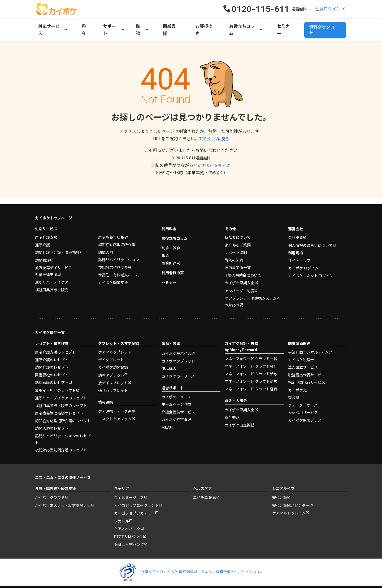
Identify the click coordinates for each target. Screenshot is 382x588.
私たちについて (238, 222)
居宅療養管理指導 (113, 222)
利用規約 (296, 238)
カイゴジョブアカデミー (134, 500)
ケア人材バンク (127, 516)
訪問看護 (42, 245)
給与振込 (232, 403)
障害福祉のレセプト (52, 360)
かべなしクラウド (50, 484)
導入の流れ (234, 245)
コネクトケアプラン (115, 405)
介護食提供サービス (178, 397)
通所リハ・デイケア (52, 267)
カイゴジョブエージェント (136, 491)
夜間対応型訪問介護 (115, 252)
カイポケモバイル (176, 339)
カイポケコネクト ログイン (311, 261)
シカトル (121, 508)
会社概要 (296, 223)
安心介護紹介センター (291, 491)
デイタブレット (111, 345)
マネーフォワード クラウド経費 (251, 374)
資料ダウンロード (324, 25)
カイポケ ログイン (303, 253)
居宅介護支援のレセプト (55, 337)
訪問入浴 (106, 237)
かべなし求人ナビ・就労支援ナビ (63, 491)
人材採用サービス (303, 398)
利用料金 (169, 213)
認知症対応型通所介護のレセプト (63, 406)
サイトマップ (299, 246)
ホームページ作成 (176, 390)
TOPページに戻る (214, 130)
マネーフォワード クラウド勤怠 (251, 367)
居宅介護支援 (46, 222)
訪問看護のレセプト (52, 368)
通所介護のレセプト (52, 345)
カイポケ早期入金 (240, 268)
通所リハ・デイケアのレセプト (61, 384)
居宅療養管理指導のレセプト (59, 399)
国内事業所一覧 (238, 252)
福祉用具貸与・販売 (52, 275)
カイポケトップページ (54, 203)
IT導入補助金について (243, 260)
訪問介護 (59, 237)
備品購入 (169, 354)
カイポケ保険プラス (305, 405)
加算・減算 (171, 233)
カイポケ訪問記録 (113, 352)
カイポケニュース (176, 382)
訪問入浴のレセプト (52, 414)
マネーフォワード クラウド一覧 (251, 344)
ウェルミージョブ (129, 484)
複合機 (294, 383)
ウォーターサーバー (305, 390)
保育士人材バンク (129, 532)
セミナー (272, 25)
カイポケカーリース (178, 361)
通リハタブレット (113, 376)
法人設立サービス (303, 352)
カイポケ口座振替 (240, 410)
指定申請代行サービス (307, 368)
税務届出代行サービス (307, 360)
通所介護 (42, 229)
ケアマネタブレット (115, 337)
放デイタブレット (113, 369)
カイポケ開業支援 (113, 267)
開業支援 (166, 25)
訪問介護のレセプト (52, 352)
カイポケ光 (297, 375)
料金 (84, 25)
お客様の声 (196, 25)
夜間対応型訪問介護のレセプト (61, 435)
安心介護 (280, 484)
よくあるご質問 (238, 229)
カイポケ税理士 (301, 345)
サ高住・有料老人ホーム (119, 260)
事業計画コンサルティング (310, 337)
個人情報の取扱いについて (310, 230)
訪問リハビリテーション (119, 245)
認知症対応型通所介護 (117, 229)
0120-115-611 (191, 149)
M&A (166, 413)
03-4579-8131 (219, 156)
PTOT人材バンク (128, 524)
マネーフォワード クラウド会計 (251, 351)
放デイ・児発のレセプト (55, 376)
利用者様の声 (173, 258)
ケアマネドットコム (289, 500)
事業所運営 (171, 248)
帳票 (165, 240)
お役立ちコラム (175, 223)
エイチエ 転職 (205, 484)
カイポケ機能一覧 (50, 318)
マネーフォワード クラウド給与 (251, 359)
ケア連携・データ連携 (117, 397)
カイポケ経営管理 (176, 405)
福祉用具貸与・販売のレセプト (61, 391)
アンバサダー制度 (239, 276)
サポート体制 (236, 237)
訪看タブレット (111, 360)
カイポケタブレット (178, 346)
